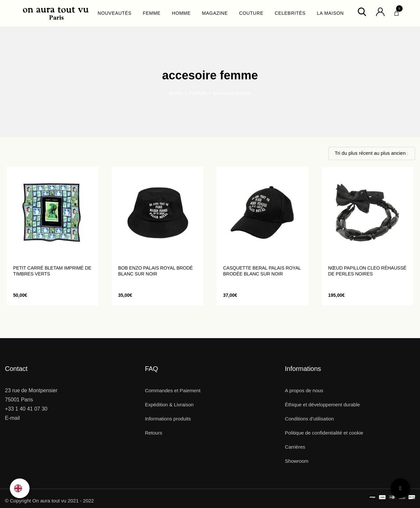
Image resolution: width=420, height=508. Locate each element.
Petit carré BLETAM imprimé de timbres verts (52, 271)
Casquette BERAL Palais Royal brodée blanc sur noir (262, 271)
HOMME (181, 13)
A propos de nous (304, 390)
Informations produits (168, 419)
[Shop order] (372, 153)
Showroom (297, 461)
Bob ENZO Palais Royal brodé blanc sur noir (156, 271)
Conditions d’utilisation (309, 419)
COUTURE (251, 13)
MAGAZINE (215, 13)
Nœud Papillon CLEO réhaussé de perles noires (367, 271)
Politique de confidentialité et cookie (324, 433)
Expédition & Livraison (169, 405)
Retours (154, 433)
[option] (20, 488)
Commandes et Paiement (173, 390)
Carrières (295, 447)
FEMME (152, 13)
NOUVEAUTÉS (114, 13)
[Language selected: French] (20, 488)
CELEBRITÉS (290, 13)
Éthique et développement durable (322, 405)
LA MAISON (330, 13)
